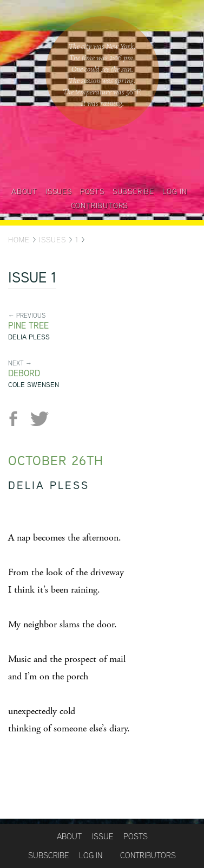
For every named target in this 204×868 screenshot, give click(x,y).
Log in (175, 191)
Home (19, 240)
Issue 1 (32, 279)
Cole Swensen (34, 385)
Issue (103, 836)
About (24, 191)
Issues (59, 191)
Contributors (100, 205)
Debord (24, 373)
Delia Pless (29, 337)
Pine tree (28, 326)
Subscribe (133, 191)
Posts (92, 191)
